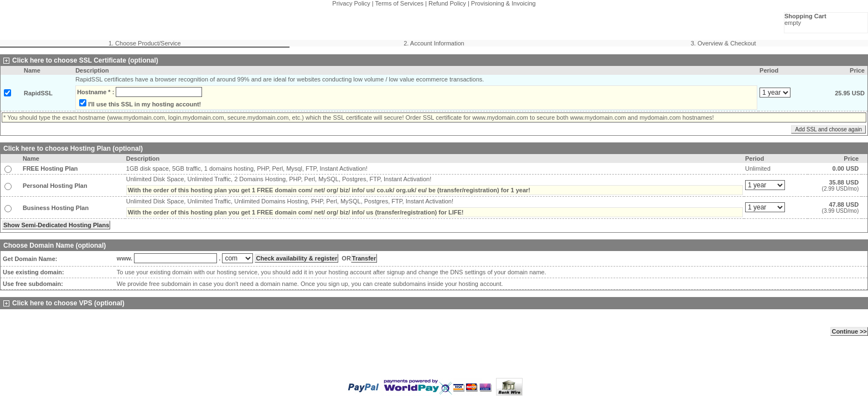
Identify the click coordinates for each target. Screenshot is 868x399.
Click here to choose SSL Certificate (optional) (81, 60)
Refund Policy (447, 3)
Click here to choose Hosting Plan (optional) (73, 149)
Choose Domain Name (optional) (55, 245)
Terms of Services (399, 3)
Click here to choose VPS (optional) (64, 303)
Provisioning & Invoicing (503, 3)
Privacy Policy (351, 3)
